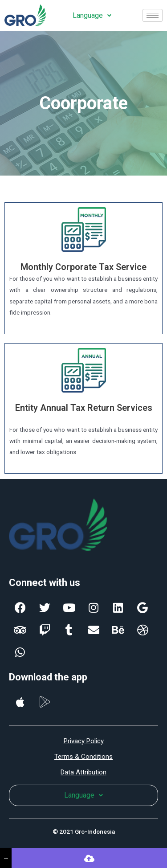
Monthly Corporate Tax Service (83, 267)
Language (92, 15)
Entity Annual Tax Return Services (84, 408)
